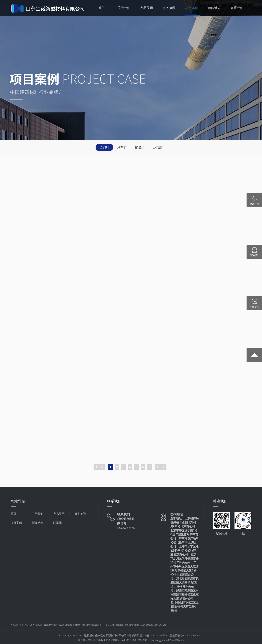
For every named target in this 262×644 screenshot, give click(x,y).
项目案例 (192, 8)
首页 (101, 8)
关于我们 (124, 8)
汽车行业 (122, 148)
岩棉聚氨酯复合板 (118, 625)
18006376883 (126, 519)
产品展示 (147, 8)
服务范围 (169, 8)
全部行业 (104, 148)
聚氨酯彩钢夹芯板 (97, 625)
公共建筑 (158, 148)
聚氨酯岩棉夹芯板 (156, 625)
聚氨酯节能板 (56, 625)
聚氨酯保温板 (137, 625)
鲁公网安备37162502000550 (186, 635)
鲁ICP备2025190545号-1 (153, 635)
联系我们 (237, 8)
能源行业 (140, 148)
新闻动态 (214, 8)
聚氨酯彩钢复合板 (75, 625)
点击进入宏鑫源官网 (36, 625)
